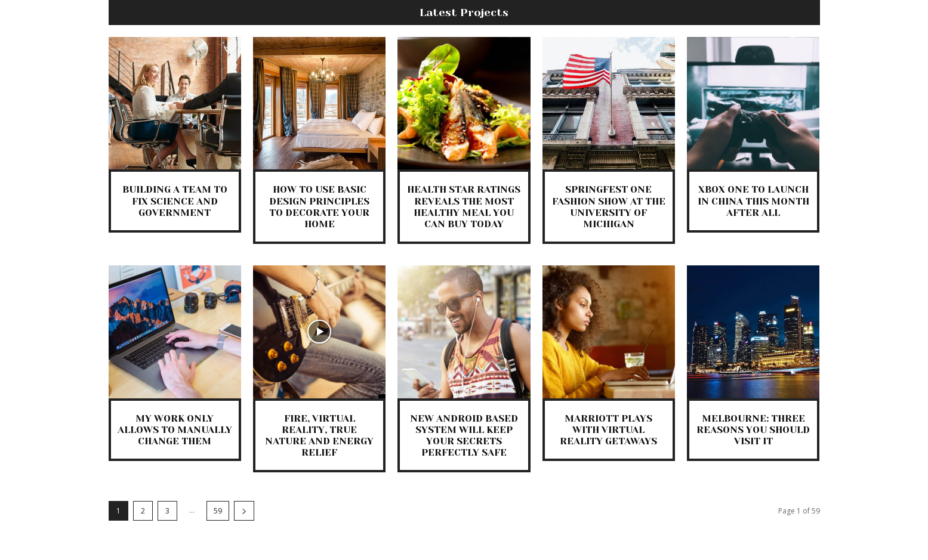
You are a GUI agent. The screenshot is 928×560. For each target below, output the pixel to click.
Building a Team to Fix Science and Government (175, 201)
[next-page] (244, 511)
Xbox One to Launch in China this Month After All (753, 201)
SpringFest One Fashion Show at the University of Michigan (609, 207)
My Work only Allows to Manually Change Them (175, 430)
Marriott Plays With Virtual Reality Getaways (608, 430)
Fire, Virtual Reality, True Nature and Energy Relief (319, 436)
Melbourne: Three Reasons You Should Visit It (753, 430)
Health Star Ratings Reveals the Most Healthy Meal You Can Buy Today (464, 207)
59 (218, 511)
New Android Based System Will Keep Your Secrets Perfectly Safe (464, 436)
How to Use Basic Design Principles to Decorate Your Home (319, 207)
